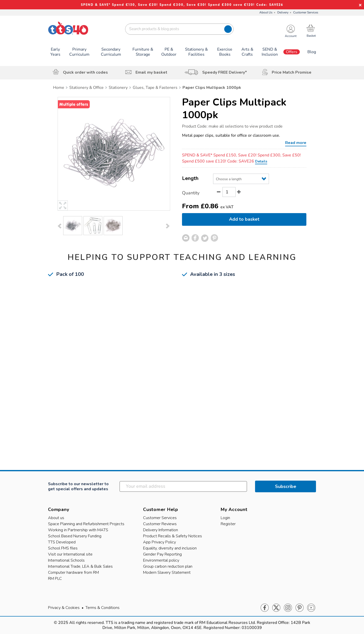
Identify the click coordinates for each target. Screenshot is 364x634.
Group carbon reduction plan (168, 566)
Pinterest (300, 608)
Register (228, 524)
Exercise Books (225, 52)
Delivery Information (161, 530)
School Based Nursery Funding (75, 536)
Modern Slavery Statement (167, 572)
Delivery (283, 12)
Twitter (276, 608)
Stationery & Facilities (196, 52)
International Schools (66, 560)
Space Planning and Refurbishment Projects (86, 524)
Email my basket (151, 72)
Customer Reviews (160, 524)
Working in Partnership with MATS (78, 530)
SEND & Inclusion (270, 52)
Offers (292, 52)
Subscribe (286, 486)
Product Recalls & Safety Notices (173, 536)
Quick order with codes (85, 72)
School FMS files (63, 548)
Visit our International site (70, 554)
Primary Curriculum (79, 52)
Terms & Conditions (103, 608)
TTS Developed (62, 542)
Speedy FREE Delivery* (225, 72)
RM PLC (55, 579)
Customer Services (306, 12)
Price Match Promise (292, 72)
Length (190, 178)
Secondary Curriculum (111, 52)
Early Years (55, 52)
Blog (312, 52)
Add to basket (244, 219)
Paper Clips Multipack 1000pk (234, 109)
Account (291, 36)
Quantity (191, 193)
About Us (266, 12)
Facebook (265, 608)
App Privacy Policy (160, 542)
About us (56, 518)
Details (261, 161)
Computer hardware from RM (73, 572)
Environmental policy (161, 560)
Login (225, 518)
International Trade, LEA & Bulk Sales (80, 566)
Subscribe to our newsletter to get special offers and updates (78, 486)
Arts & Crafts (247, 52)
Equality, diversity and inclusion (170, 548)
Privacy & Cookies (64, 608)
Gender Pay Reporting (162, 554)
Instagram (288, 608)
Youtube (311, 608)
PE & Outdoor (169, 52)
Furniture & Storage (143, 52)
